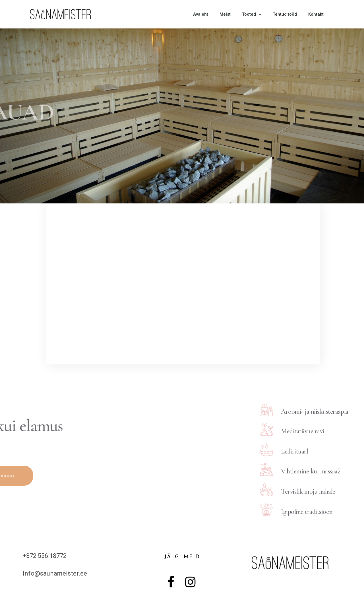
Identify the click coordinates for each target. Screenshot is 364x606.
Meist (225, 14)
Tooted (252, 14)
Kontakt (316, 14)
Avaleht (201, 14)
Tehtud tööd (285, 14)
